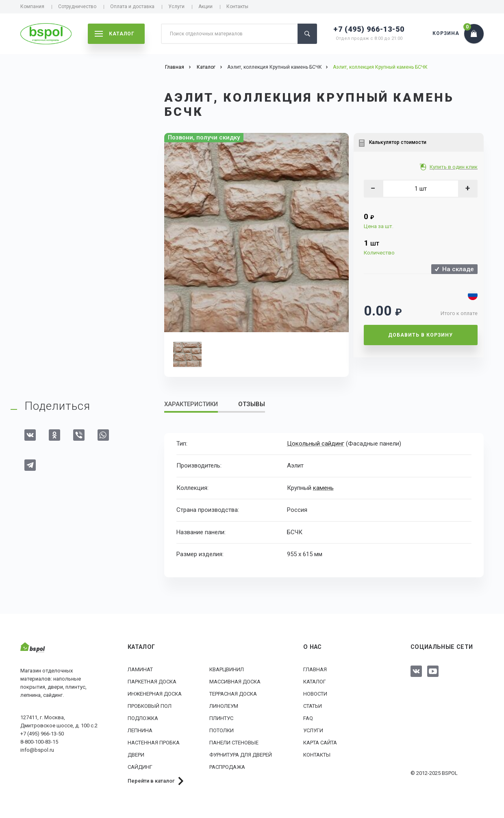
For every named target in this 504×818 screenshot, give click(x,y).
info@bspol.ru (37, 750)
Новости (315, 694)
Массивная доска (235, 682)
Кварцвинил (227, 669)
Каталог (315, 682)
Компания (32, 7)
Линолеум (224, 706)
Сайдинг (140, 767)
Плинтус (221, 718)
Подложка (143, 718)
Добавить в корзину (420, 335)
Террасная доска (233, 694)
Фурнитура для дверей (241, 755)
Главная (315, 669)
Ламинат (140, 669)
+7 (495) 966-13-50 (369, 29)
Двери (136, 755)
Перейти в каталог (151, 781)
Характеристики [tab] (191, 404)
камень (323, 487)
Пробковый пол (150, 706)
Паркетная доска (152, 682)
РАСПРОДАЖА (227, 767)
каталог (115, 34)
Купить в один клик (454, 167)
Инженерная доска (155, 694)
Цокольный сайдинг (316, 444)
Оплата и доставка (132, 7)
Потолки (222, 730)
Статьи (313, 706)
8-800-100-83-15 (39, 742)
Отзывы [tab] (252, 404)
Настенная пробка (154, 743)
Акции (205, 7)
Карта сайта (320, 743)
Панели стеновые (234, 743)
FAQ (308, 718)
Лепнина (140, 730)
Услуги (176, 7)
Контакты (237, 7)
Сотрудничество (77, 7)
